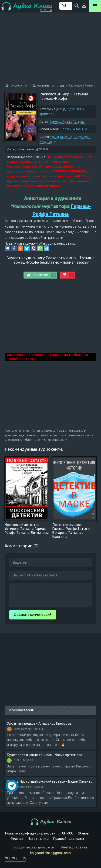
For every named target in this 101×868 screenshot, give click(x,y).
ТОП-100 (67, 833)
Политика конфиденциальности (30, 833)
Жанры (84, 833)
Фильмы (17, 839)
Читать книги (38, 839)
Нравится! (42, 275)
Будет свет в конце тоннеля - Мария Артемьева (45, 755)
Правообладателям (69, 839)
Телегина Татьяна (74, 129)
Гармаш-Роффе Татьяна (67, 122)
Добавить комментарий (33, 615)
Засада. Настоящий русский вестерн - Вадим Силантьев (50, 782)
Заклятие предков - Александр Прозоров (39, 724)
